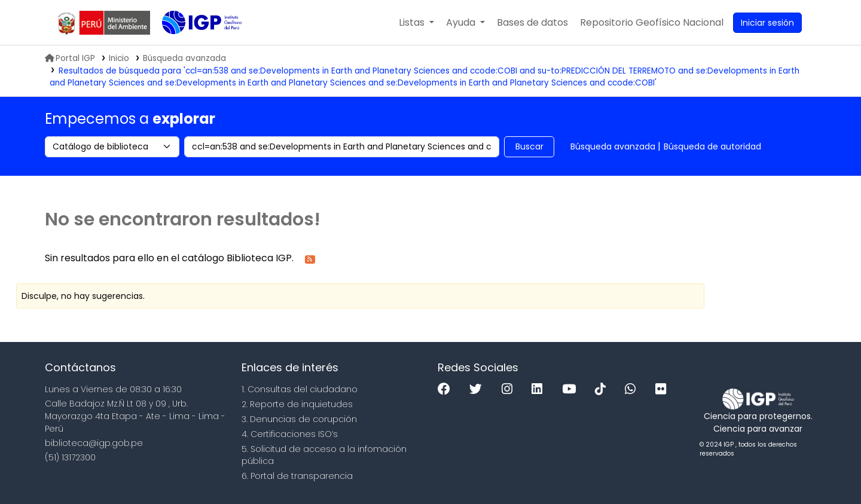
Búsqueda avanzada (613, 146)
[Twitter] (479, 390)
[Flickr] (664, 390)
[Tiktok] (603, 390)
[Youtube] (572, 390)
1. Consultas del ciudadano (300, 389)
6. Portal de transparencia (297, 476)
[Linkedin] (540, 390)
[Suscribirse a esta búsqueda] (310, 259)
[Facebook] (447, 390)
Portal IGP (70, 58)
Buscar (529, 146)
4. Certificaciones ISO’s (290, 434)
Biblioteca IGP (192, 47)
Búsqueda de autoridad (712, 146)
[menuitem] (652, 23)
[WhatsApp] (633, 390)
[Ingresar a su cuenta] (767, 23)
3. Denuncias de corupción (299, 419)
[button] (416, 23)
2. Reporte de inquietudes (297, 404)
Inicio (119, 58)
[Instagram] (510, 390)
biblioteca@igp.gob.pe (94, 443)
